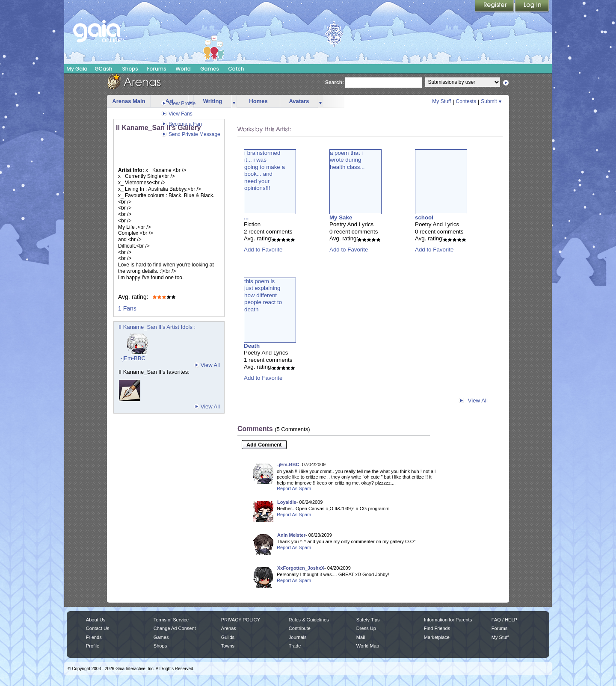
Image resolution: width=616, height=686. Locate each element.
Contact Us (98, 628)
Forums (156, 69)
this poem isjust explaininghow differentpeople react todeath (263, 295)
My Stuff (441, 101)
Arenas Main (129, 101)
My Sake (341, 217)
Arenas (229, 628)
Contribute (300, 628)
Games (210, 69)
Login (532, 6)
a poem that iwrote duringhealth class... (347, 160)
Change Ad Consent (175, 628)
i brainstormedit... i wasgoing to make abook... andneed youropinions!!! (265, 170)
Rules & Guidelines (309, 620)
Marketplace (437, 637)
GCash (104, 69)
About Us (96, 620)
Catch (236, 69)
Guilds (228, 637)
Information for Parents (448, 620)
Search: (335, 83)
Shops (130, 69)
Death (252, 346)
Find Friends (437, 628)
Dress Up (366, 628)
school (424, 217)
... (246, 217)
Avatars (299, 101)
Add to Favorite (263, 250)
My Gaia (77, 69)
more (234, 102)
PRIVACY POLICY (241, 620)
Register (495, 6)
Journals (298, 637)
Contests (466, 101)
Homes (258, 101)
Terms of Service (171, 620)
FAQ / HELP (504, 620)
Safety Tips (368, 620)
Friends (94, 637)
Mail (361, 637)
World (183, 69)
